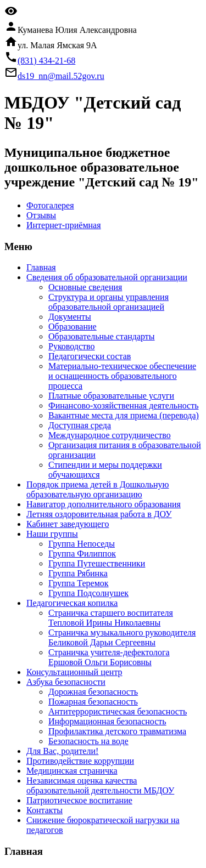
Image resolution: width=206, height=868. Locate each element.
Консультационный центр (74, 672)
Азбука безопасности (66, 682)
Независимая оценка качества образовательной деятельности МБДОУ (100, 785)
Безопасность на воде (88, 741)
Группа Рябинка (78, 573)
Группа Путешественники (97, 563)
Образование (73, 327)
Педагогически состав (90, 356)
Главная (41, 267)
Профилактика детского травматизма (117, 731)
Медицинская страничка (72, 771)
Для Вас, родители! (62, 751)
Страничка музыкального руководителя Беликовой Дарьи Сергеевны (122, 637)
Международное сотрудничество (110, 435)
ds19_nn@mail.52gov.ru (61, 76)
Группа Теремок (79, 583)
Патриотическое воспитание (79, 800)
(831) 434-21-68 (46, 61)
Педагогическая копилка (72, 603)
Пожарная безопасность (93, 702)
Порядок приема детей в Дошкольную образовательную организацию (98, 489)
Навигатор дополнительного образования (104, 504)
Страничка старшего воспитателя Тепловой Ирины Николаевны (111, 618)
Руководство (72, 346)
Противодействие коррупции (80, 761)
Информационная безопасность (107, 721)
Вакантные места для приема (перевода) (124, 415)
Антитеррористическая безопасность (118, 711)
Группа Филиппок (82, 554)
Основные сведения (85, 287)
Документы (70, 317)
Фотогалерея (50, 205)
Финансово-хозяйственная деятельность (124, 405)
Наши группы (52, 534)
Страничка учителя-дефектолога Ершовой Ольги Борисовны (109, 657)
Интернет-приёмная (64, 225)
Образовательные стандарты (102, 336)
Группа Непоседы (82, 544)
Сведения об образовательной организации (107, 277)
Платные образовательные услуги (111, 396)
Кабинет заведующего (68, 524)
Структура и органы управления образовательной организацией (108, 302)
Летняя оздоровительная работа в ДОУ (99, 514)
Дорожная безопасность (93, 692)
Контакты (44, 810)
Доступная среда (80, 425)
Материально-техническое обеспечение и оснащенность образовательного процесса (122, 376)
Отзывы (41, 215)
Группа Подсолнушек (88, 593)
